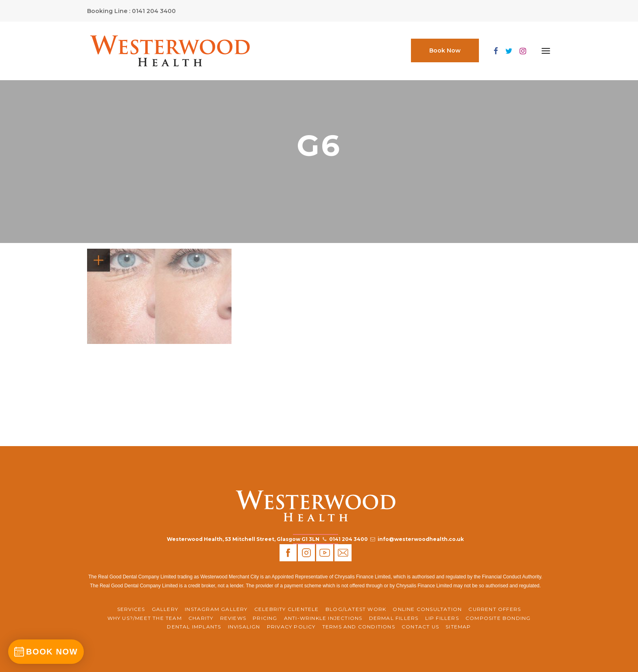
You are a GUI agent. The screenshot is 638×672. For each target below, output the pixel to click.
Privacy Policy (291, 627)
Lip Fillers (442, 618)
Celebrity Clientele (287, 609)
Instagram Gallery (216, 609)
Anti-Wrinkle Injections (323, 618)
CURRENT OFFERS (495, 609)
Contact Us (420, 627)
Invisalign (244, 627)
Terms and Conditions (359, 627)
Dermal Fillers (394, 618)
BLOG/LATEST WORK (356, 609)
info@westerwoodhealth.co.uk (421, 539)
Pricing (265, 618)
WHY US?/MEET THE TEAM (145, 618)
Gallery (165, 609)
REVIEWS (233, 618)
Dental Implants (194, 627)
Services (131, 609)
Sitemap (458, 627)
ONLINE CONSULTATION (427, 609)
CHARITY (201, 618)
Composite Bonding (498, 618)
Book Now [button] (445, 50)
